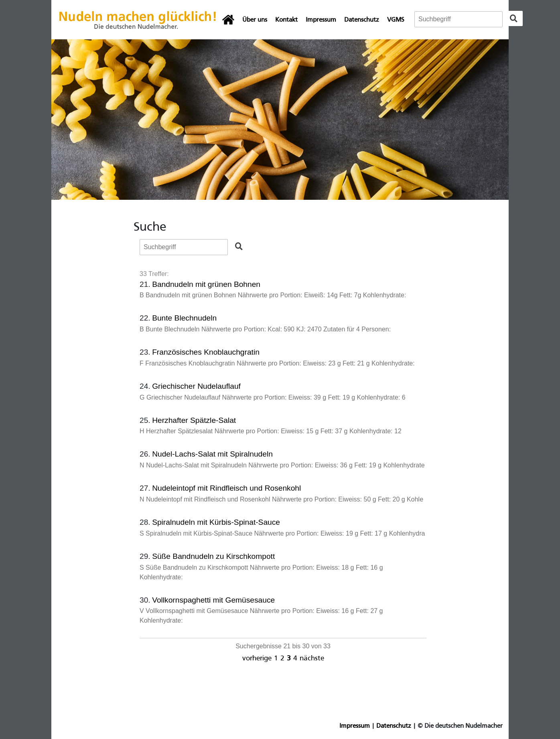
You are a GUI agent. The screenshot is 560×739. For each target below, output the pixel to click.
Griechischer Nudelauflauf (196, 386)
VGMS (396, 20)
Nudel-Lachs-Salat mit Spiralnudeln (212, 454)
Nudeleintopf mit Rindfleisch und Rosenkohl (226, 488)
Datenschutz (362, 20)
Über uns (255, 20)
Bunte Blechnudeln (184, 318)
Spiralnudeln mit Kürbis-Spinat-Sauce (216, 522)
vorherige (257, 659)
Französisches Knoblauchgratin (206, 352)
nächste (312, 659)
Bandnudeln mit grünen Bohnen (206, 284)
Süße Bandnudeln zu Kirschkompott (213, 556)
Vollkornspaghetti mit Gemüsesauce (213, 600)
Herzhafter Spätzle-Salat (194, 420)
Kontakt (286, 20)
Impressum (321, 20)
